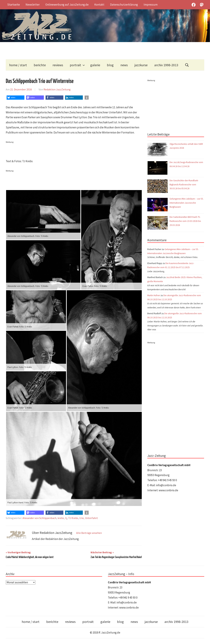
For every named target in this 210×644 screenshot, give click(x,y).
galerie (95, 65)
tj (66, 518)
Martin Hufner (154, 295)
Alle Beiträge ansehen (89, 533)
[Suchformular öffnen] (187, 65)
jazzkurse (141, 65)
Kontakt (99, 5)
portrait (77, 65)
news (124, 65)
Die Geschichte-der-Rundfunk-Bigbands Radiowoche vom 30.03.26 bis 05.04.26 (184, 185)
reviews (58, 65)
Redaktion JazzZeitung (57, 89)
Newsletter (33, 5)
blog (110, 65)
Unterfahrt (91, 518)
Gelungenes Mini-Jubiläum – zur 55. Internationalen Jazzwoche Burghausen (187, 203)
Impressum (151, 5)
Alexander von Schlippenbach (39, 518)
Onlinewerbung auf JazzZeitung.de (67, 5)
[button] (15, 98)
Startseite (14, 5)
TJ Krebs (73, 518)
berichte (40, 65)
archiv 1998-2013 (166, 65)
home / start (18, 65)
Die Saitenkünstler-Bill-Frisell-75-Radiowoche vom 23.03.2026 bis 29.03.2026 (185, 221)
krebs (61, 518)
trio (82, 518)
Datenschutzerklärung (124, 5)
